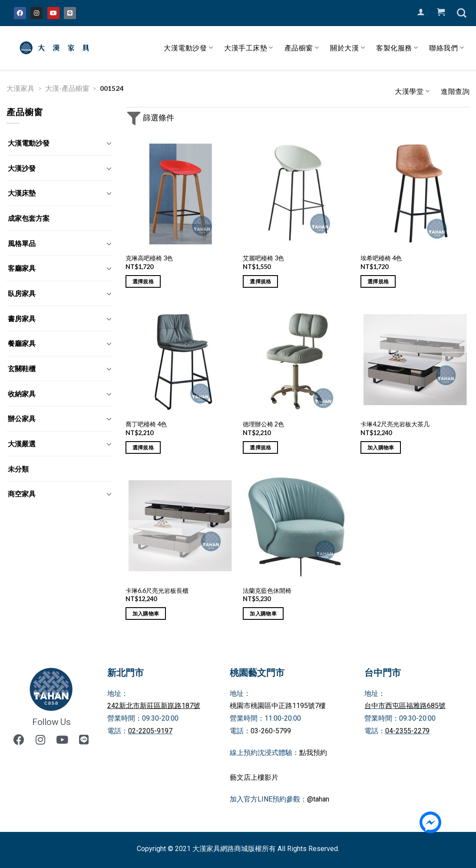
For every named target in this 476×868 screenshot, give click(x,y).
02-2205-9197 (150, 731)
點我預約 (313, 753)
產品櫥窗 (302, 48)
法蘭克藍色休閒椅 (267, 590)
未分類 (18, 469)
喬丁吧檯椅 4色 (146, 424)
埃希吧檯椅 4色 (381, 258)
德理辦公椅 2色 (263, 424)
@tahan (318, 799)
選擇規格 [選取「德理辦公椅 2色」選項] (260, 447)
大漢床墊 (22, 193)
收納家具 (22, 394)
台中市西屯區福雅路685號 (405, 706)
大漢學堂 (412, 91)
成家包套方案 (29, 218)
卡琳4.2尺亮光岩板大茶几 (395, 424)
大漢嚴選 (22, 444)
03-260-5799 (271, 731)
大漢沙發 (22, 168)
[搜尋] (462, 13)
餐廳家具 (22, 343)
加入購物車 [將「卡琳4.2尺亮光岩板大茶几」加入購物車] (381, 447)
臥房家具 (22, 293)
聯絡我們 (446, 48)
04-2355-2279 (407, 731)
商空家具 (22, 494)
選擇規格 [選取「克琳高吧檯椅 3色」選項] (143, 281)
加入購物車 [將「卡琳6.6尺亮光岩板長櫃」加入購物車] (146, 614)
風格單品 (22, 243)
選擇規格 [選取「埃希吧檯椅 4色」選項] (378, 281)
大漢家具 (20, 88)
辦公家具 (22, 418)
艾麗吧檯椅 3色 (263, 258)
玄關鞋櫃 (22, 368)
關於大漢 (347, 48)
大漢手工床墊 (249, 48)
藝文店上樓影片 (254, 777)
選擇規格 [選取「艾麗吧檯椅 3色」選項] (260, 281)
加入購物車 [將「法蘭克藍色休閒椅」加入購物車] (263, 614)
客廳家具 (22, 268)
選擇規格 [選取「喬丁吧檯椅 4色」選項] (143, 447)
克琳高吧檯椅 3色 (149, 258)
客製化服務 (397, 48)
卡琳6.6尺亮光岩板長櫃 (157, 590)
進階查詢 (455, 91)
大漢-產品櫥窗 (67, 88)
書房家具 (22, 318)
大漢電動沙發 (188, 48)
